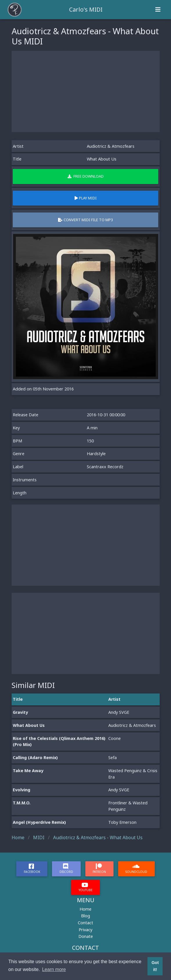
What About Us (29, 725)
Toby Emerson (122, 822)
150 (90, 441)
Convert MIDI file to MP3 (85, 220)
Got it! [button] (155, 966)
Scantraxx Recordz (105, 467)
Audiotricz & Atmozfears (111, 146)
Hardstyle (96, 454)
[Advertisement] (86, 91)
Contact (85, 923)
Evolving (21, 790)
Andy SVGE (119, 712)
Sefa (113, 757)
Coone (115, 738)
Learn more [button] (54, 969)
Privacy (85, 930)
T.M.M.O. (22, 803)
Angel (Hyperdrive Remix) (39, 822)
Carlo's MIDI (86, 9)
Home (85, 909)
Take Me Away (28, 771)
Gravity (20, 712)
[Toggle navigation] (158, 10)
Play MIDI (86, 198)
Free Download (86, 176)
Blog (85, 916)
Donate (86, 936)
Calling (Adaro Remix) (35, 757)
